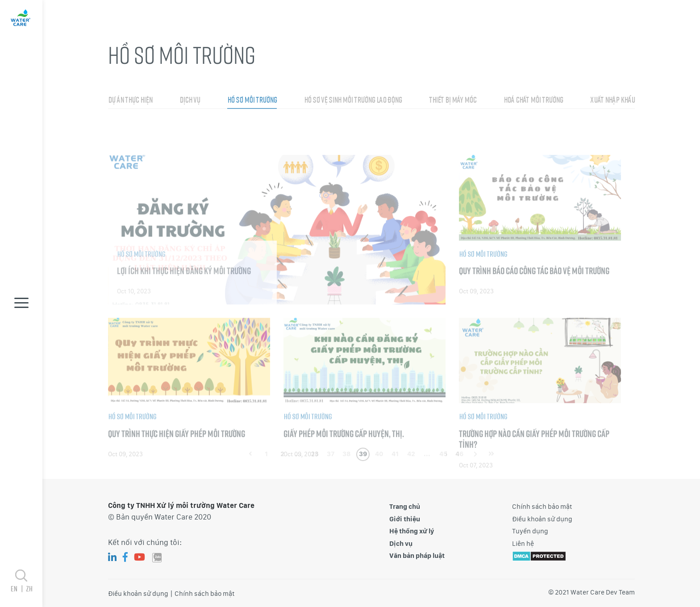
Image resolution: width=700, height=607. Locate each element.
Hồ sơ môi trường (252, 118)
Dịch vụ (190, 118)
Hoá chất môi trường (533, 118)
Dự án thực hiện (130, 118)
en (18, 588)
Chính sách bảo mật (542, 507)
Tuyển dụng (530, 531)
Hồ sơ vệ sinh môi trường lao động (353, 118)
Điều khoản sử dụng (542, 519)
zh (29, 588)
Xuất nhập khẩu (612, 118)
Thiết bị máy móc (453, 118)
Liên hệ (523, 544)
